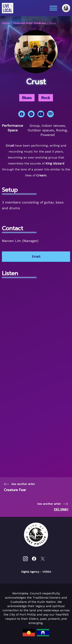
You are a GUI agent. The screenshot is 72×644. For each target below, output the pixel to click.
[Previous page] (19, 487)
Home (6, 23)
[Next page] (53, 507)
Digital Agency (30, 572)
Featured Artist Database (29, 23)
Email (36, 257)
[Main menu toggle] (53, 8)
